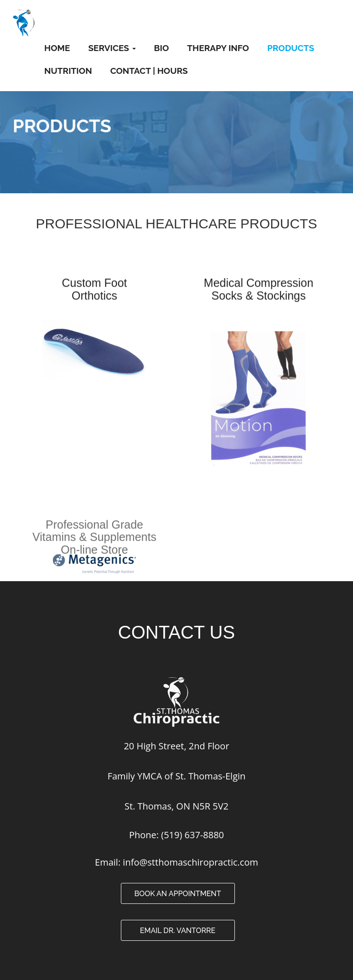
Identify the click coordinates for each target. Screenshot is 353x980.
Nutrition (68, 71)
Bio (162, 48)
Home (57, 48)
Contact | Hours (149, 71)
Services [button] (112, 48)
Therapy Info (218, 48)
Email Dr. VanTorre (178, 931)
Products (291, 48)
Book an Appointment (177, 894)
